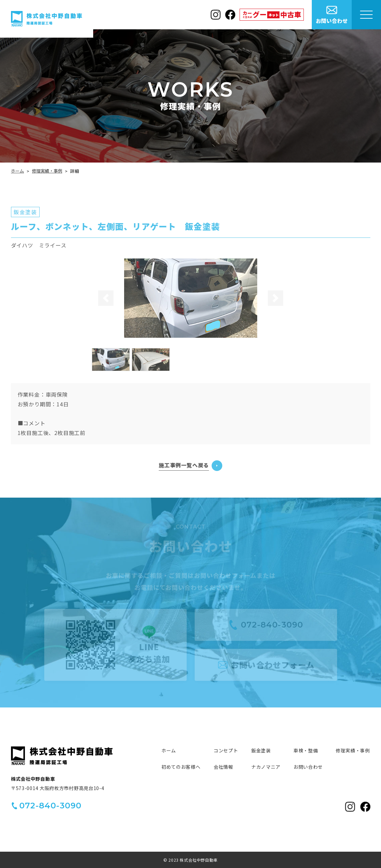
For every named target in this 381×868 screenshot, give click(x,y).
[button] (105, 298)
